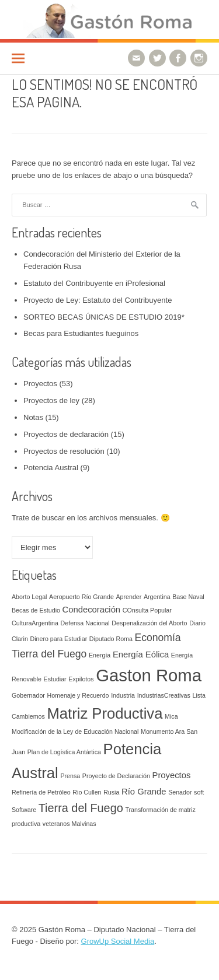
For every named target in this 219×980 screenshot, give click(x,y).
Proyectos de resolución (64, 451)
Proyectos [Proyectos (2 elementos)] (172, 775)
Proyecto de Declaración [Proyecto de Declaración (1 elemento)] (116, 776)
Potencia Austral (51, 468)
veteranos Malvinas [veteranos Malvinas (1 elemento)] (69, 824)
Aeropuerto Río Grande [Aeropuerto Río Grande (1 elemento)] (81, 597)
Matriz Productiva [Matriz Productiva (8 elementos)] (105, 713)
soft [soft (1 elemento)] (199, 792)
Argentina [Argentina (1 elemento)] (157, 597)
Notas (33, 417)
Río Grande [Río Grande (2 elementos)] (144, 792)
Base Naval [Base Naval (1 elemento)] (188, 597)
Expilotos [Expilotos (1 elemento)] (81, 679)
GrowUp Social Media (118, 941)
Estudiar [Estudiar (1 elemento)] (55, 679)
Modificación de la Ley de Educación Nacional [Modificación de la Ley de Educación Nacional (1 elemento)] (75, 731)
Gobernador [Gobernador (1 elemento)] (28, 695)
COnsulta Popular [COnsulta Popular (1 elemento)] (147, 610)
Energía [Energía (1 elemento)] (100, 655)
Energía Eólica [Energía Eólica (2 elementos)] (141, 654)
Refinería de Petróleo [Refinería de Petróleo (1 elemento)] (41, 792)
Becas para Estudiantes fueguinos (81, 333)
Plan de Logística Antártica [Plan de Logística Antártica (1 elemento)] (64, 752)
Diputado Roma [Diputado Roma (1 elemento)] (111, 639)
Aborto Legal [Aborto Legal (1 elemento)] (29, 597)
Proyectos (40, 384)
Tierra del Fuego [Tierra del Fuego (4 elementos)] (81, 808)
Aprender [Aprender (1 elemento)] (128, 597)
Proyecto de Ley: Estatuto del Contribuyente (98, 300)
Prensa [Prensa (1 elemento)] (70, 776)
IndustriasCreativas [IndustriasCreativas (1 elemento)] (164, 695)
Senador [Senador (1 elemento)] (180, 792)
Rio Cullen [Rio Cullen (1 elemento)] (87, 792)
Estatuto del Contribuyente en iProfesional (94, 283)
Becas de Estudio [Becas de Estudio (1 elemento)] (36, 610)
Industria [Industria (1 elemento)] (123, 695)
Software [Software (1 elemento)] (24, 810)
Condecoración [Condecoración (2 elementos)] (92, 610)
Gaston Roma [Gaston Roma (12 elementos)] (149, 675)
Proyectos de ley (51, 400)
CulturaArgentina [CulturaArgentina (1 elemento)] (35, 623)
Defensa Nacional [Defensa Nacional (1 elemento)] (85, 623)
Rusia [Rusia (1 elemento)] (111, 792)
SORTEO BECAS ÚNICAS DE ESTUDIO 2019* (104, 317)
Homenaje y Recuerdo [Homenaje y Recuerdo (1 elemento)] (78, 695)
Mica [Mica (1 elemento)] (171, 716)
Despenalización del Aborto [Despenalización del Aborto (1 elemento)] (149, 623)
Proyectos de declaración (66, 434)
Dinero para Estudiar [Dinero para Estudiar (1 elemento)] (58, 639)
